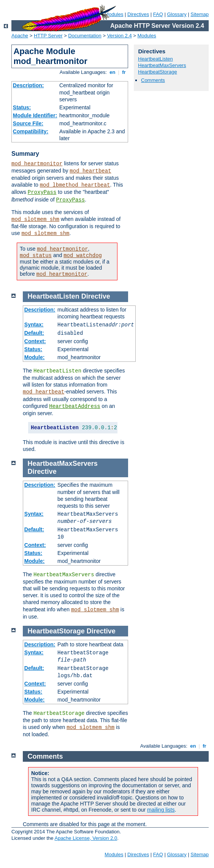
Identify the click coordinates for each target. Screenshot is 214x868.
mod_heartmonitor (37, 164)
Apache (20, 36)
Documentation (85, 36)
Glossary (177, 14)
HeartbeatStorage (158, 72)
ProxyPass (42, 192)
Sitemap (200, 14)
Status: (22, 107)
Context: (35, 341)
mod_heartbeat (90, 171)
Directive (96, 296)
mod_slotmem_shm (35, 219)
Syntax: (34, 325)
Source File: (28, 123)
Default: (34, 333)
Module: (35, 357)
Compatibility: (31, 131)
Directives (138, 14)
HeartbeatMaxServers (162, 65)
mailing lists (161, 810)
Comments (153, 80)
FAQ (158, 14)
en (113, 72)
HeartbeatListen (155, 59)
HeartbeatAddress (75, 406)
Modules (147, 36)
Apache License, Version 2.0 (86, 838)
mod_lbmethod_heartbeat (75, 185)
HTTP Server (48, 36)
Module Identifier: (35, 115)
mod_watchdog (83, 256)
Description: (29, 85)
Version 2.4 (120, 36)
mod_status (36, 256)
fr (124, 72)
